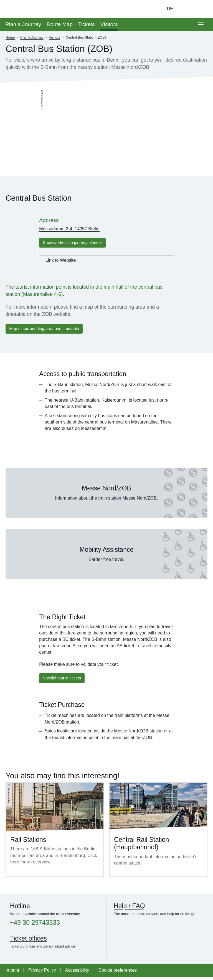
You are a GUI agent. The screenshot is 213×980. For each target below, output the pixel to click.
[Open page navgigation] (201, 24)
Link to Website (61, 261)
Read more (55, 833)
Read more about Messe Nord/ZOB (106, 495)
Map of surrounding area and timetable (48, 330)
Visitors (109, 24)
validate (89, 667)
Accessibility (77, 973)
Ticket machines (61, 718)
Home (10, 37)
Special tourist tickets (64, 681)
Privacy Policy (42, 973)
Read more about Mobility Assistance (106, 556)
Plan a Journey (23, 24)
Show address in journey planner (76, 243)
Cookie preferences (118, 973)
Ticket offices (28, 941)
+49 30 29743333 (35, 926)
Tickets (87, 24)
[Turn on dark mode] (185, 9)
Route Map (60, 24)
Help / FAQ (129, 909)
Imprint (12, 973)
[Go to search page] (201, 9)
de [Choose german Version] (170, 9)
